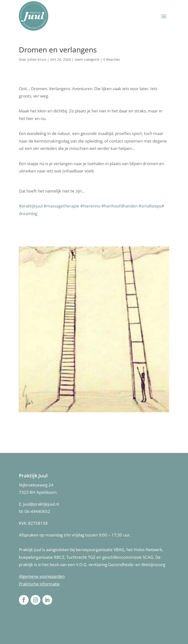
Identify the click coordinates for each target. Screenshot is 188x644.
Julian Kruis (37, 59)
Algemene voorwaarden (42, 576)
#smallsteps (150, 206)
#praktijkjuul (31, 206)
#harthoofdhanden (119, 206)
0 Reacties (112, 59)
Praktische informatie (39, 584)
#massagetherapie (61, 206)
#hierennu (91, 206)
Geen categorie (87, 59)
